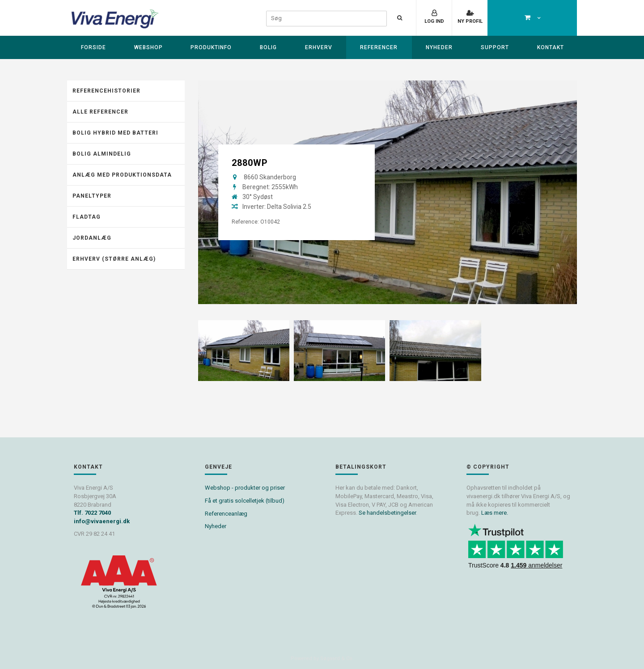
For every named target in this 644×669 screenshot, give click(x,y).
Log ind (434, 21)
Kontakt (551, 47)
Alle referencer (100, 112)
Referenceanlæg (226, 514)
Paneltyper (92, 196)
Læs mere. (495, 513)
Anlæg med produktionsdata (122, 175)
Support (495, 47)
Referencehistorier (106, 91)
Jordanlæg (92, 238)
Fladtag (87, 217)
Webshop (148, 47)
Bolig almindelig (102, 154)
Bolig (268, 47)
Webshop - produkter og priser (245, 488)
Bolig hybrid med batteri (115, 133)
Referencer (379, 47)
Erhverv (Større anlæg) (114, 259)
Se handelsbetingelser (387, 513)
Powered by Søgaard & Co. (322, 658)
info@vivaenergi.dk (102, 521)
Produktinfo (211, 47)
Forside (93, 47)
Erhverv (319, 47)
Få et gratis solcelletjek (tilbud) (245, 501)
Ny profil (470, 21)
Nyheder (439, 47)
